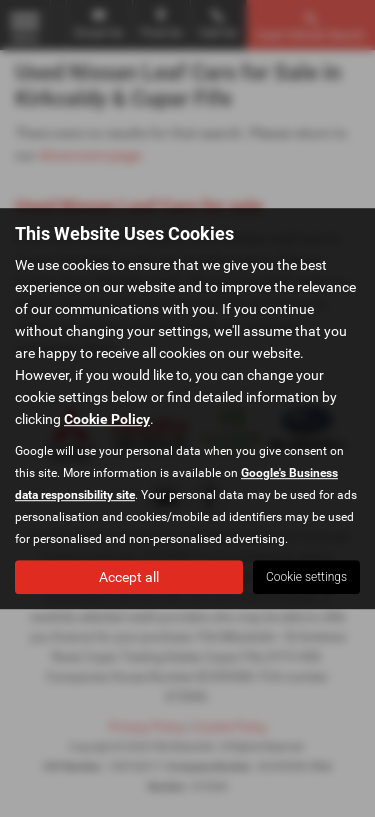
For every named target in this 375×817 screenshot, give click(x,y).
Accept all (129, 577)
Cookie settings (306, 577)
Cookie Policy (107, 419)
